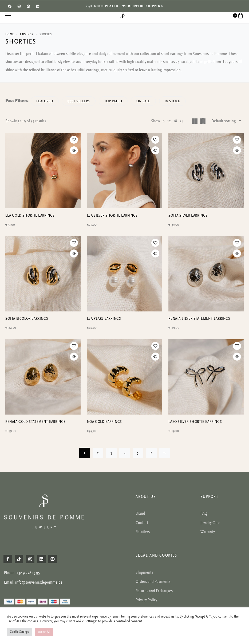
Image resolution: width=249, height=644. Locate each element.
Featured (45, 101)
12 (169, 121)
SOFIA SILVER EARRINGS (188, 215)
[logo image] (122, 15)
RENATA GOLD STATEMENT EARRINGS (35, 422)
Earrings (26, 34)
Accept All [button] (44, 632)
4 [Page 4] (125, 453)
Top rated (113, 101)
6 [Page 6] (151, 453)
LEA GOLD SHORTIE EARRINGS (30, 215)
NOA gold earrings (104, 422)
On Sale (144, 101)
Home (9, 34)
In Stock (172, 101)
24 (182, 121)
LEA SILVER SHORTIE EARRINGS (112, 215)
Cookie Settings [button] (19, 632)
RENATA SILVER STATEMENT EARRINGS (199, 319)
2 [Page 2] (98, 453)
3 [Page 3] (111, 453)
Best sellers (79, 101)
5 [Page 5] (138, 453)
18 (175, 121)
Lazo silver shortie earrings (195, 422)
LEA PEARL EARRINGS (104, 319)
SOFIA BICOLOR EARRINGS (27, 319)
